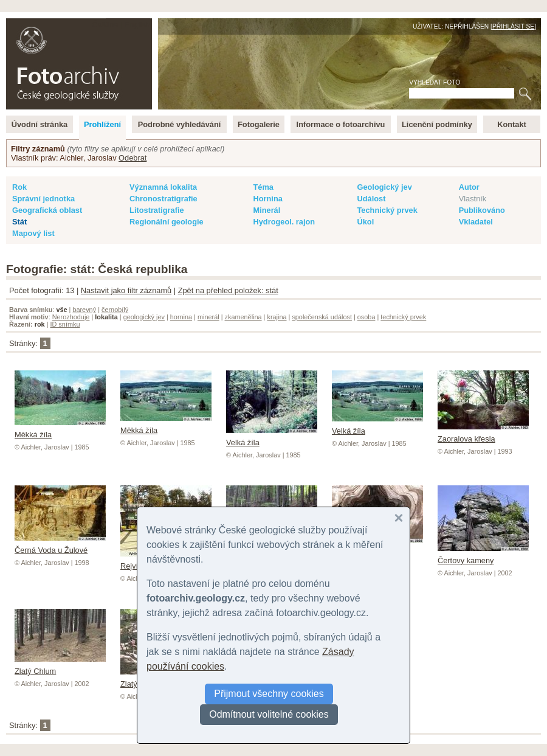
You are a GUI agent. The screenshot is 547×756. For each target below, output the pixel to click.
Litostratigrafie (157, 210)
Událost (371, 199)
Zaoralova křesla (483, 434)
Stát (19, 222)
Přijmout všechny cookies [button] (269, 694)
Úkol (365, 222)
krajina (277, 317)
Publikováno (482, 210)
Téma (263, 187)
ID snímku (65, 324)
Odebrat (132, 158)
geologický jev (144, 317)
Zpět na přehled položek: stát (228, 290)
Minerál (267, 210)
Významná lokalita (163, 187)
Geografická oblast (47, 210)
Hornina (267, 199)
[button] (399, 518)
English (137, 25)
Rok (19, 187)
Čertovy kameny (483, 556)
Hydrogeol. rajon (284, 222)
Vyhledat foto (435, 82)
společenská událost (322, 317)
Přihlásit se (513, 26)
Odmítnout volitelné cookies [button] (269, 714)
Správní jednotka (43, 199)
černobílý (115, 310)
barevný (84, 310)
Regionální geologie (167, 222)
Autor (469, 187)
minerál (208, 317)
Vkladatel (476, 222)
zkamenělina (243, 317)
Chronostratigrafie (163, 199)
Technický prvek (387, 210)
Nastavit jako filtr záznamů (126, 290)
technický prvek (403, 317)
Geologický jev (384, 187)
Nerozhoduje (71, 317)
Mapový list (33, 233)
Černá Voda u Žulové (60, 546)
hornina (181, 317)
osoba (366, 317)
